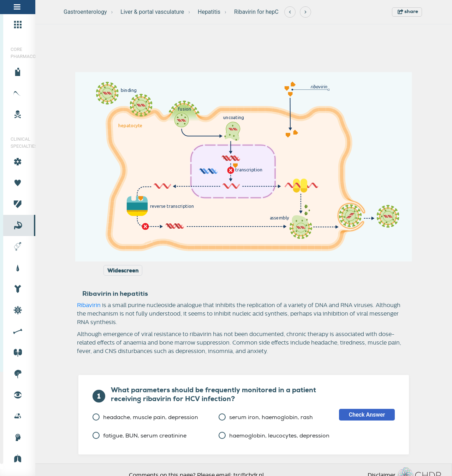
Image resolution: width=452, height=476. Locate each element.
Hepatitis (209, 12)
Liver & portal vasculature (152, 12)
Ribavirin (89, 305)
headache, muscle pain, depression (145, 417)
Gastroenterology (85, 12)
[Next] (305, 12)
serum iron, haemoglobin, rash (266, 417)
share (408, 11)
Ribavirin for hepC (256, 12)
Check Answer (367, 415)
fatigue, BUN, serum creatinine (139, 436)
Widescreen (123, 271)
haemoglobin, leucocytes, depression (274, 436)
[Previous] (290, 12)
